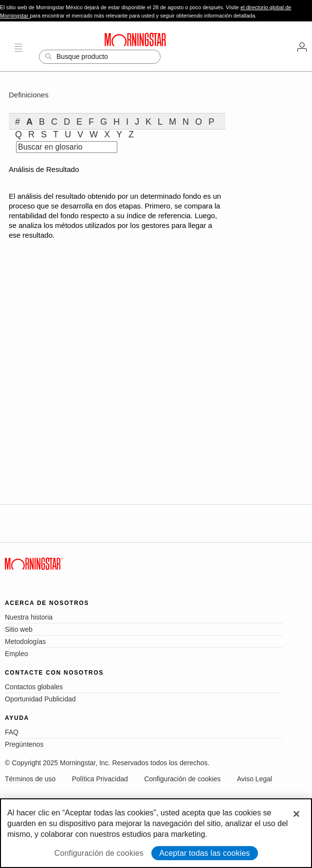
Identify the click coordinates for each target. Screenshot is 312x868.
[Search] (100, 57)
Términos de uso (30, 779)
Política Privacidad (100, 779)
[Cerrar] (296, 814)
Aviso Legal (255, 779)
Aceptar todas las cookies (204, 853)
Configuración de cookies (182, 779)
